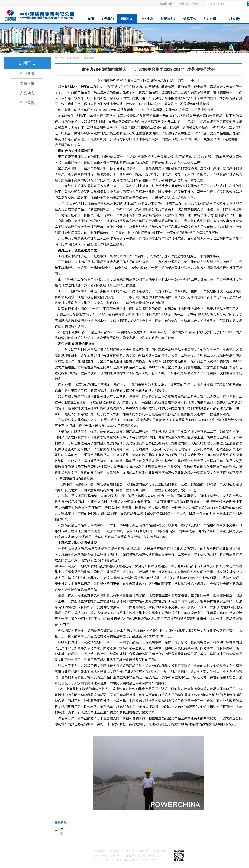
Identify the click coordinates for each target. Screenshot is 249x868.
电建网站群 (166, 4)
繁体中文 (185, 4)
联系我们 (100, 851)
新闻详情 (89, 58)
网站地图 (115, 851)
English (196, 4)
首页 (69, 58)
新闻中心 (78, 58)
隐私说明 (144, 851)
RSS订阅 (130, 851)
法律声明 (159, 851)
